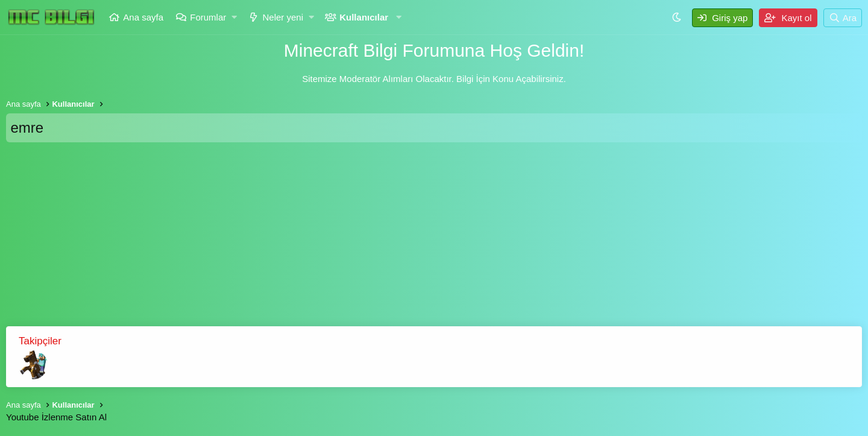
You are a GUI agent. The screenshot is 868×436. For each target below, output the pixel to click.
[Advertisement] (434, 239)
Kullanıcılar (364, 17)
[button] (235, 17)
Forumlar (208, 17)
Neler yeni (283, 17)
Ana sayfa (143, 17)
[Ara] (843, 18)
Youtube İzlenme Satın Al (56, 417)
